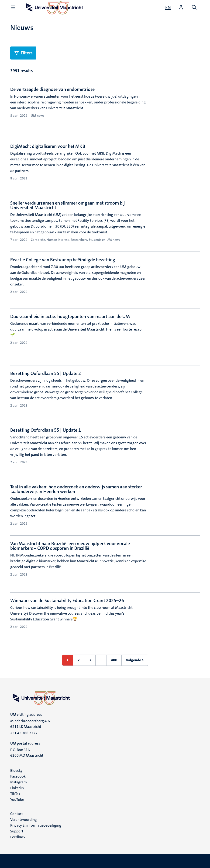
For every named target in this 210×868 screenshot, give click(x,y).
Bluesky (16, 770)
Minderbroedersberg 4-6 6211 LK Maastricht (30, 724)
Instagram (19, 782)
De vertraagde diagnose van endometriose (52, 89)
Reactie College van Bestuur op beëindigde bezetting (63, 260)
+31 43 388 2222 (24, 733)
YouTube (17, 800)
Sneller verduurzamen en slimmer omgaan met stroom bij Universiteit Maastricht (67, 205)
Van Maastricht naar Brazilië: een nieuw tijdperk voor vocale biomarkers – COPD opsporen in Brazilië (70, 546)
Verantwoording (24, 820)
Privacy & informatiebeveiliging (36, 825)
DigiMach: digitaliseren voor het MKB (48, 146)
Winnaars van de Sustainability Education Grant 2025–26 (67, 600)
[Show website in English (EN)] (168, 7)
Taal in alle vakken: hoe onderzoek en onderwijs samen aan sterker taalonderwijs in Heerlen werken (76, 489)
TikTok (15, 794)
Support (17, 831)
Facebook (18, 776)
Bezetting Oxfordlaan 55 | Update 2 (46, 373)
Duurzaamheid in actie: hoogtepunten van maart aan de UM (70, 316)
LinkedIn (17, 788)
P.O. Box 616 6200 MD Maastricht (27, 753)
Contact (17, 814)
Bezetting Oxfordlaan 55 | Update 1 (46, 430)
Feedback (18, 837)
